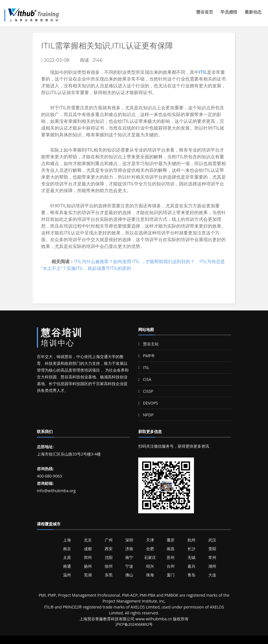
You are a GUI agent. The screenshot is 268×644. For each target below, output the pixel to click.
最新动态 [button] (253, 12)
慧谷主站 (148, 344)
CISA (145, 379)
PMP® (146, 356)
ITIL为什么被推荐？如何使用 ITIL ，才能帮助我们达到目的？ (134, 261)
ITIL (203, 72)
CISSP (146, 391)
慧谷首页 (205, 12)
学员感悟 (229, 12)
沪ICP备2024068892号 (134, 624)
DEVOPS (148, 403)
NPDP (146, 415)
